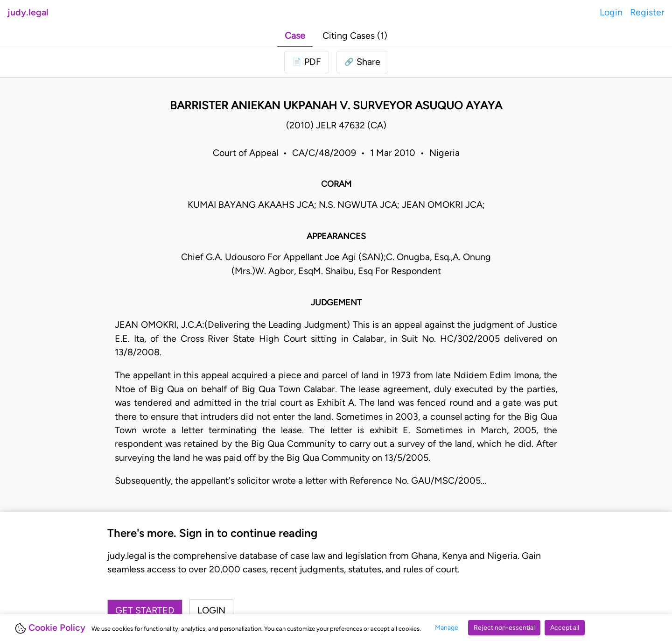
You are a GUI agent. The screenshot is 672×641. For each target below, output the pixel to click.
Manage (447, 628)
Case (295, 35)
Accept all (565, 628)
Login (611, 12)
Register (647, 12)
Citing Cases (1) (355, 35)
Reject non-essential (504, 628)
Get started (145, 610)
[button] (362, 62)
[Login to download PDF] (307, 62)
